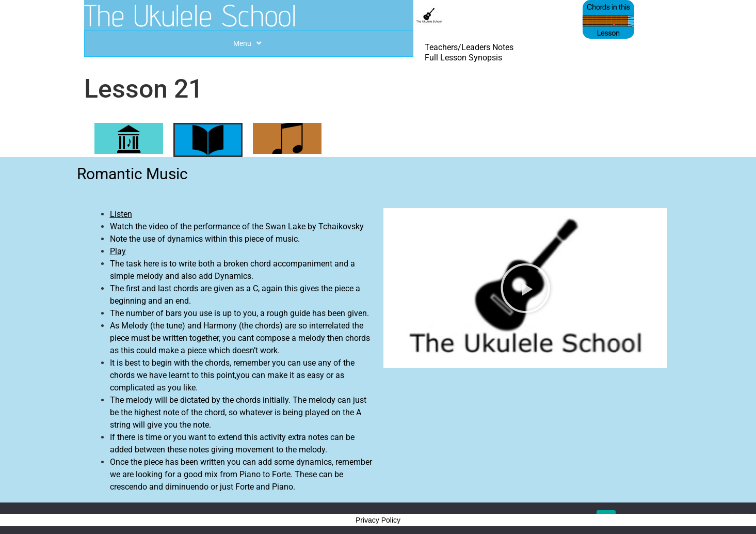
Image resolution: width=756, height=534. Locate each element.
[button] (525, 288)
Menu (248, 43)
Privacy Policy (378, 520)
